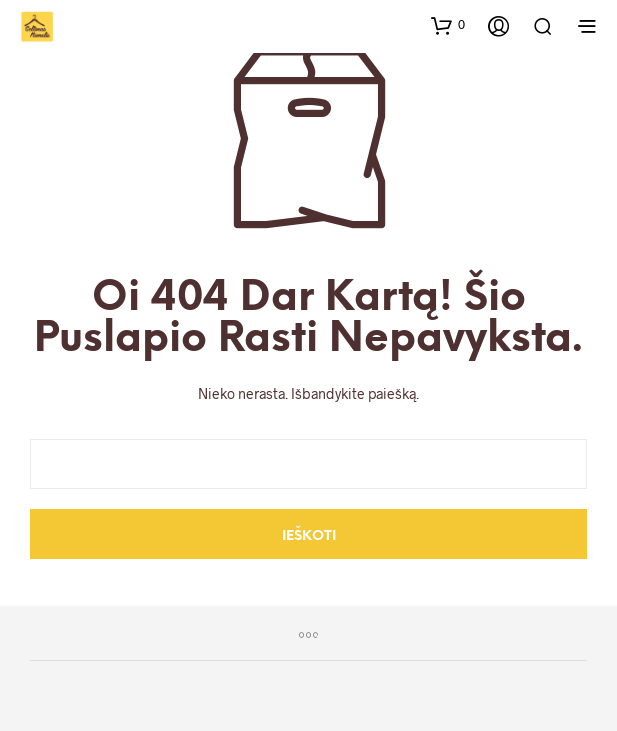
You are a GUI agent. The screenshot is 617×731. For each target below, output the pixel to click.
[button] (448, 25)
